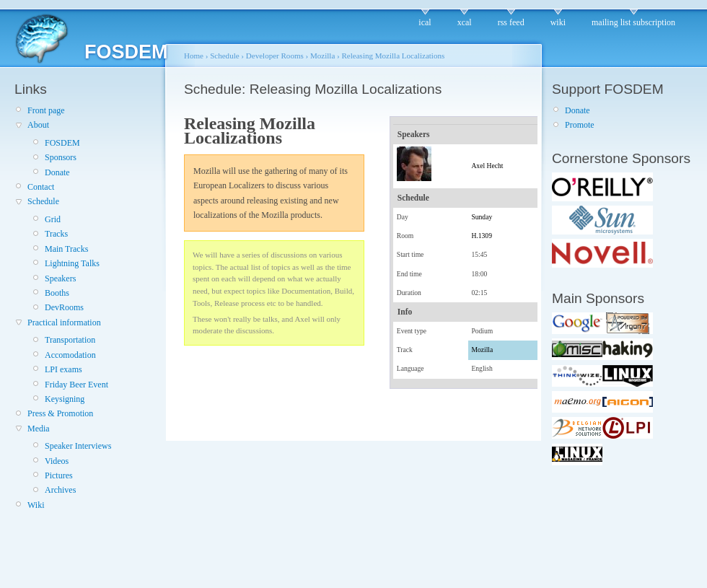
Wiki (36, 505)
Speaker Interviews (78, 446)
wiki (558, 22)
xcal (465, 22)
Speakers (60, 278)
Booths (57, 293)
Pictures (59, 475)
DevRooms (64, 307)
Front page (46, 110)
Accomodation (70, 355)
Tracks (56, 234)
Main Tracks (66, 249)
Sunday (482, 217)
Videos (57, 461)
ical (425, 22)
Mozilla (322, 56)
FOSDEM (62, 143)
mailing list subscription (633, 22)
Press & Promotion (60, 413)
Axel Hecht (487, 166)
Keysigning (65, 399)
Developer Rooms (275, 56)
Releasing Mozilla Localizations (394, 56)
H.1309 (482, 236)
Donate (57, 172)
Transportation (70, 340)
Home (194, 56)
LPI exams (63, 369)
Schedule (43, 201)
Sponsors (61, 157)
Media (39, 429)
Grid (53, 219)
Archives (60, 490)
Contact (41, 187)
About (38, 125)
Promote (580, 125)
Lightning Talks (72, 263)
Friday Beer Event (76, 385)
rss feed (511, 22)
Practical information (64, 322)
